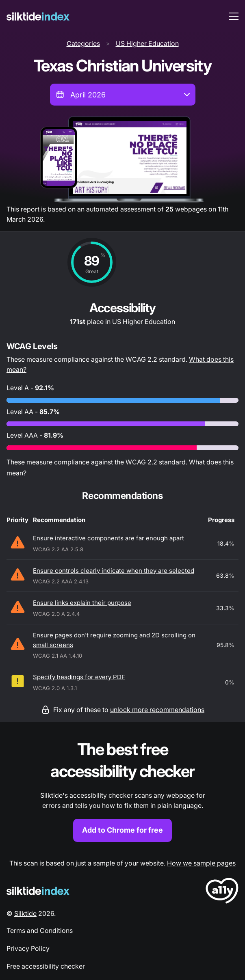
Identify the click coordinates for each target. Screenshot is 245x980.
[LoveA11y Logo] (222, 892)
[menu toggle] (234, 16)
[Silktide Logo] (38, 891)
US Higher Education (147, 43)
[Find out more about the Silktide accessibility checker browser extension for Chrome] (122, 790)
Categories (83, 43)
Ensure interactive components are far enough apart (108, 538)
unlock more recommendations (157, 710)
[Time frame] (123, 95)
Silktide (25, 913)
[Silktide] (38, 16)
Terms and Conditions (40, 930)
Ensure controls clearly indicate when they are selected (114, 571)
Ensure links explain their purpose (82, 603)
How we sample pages (201, 863)
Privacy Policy (28, 948)
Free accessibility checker (46, 966)
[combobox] (123, 95)
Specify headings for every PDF (79, 677)
